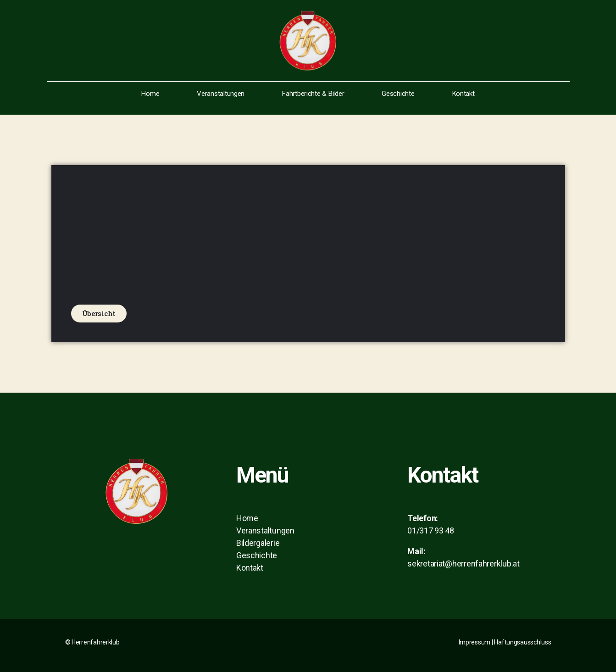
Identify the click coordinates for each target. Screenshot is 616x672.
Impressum (475, 642)
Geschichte (398, 94)
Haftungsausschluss (522, 642)
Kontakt (463, 94)
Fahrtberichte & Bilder (313, 94)
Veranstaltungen (221, 94)
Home (150, 94)
